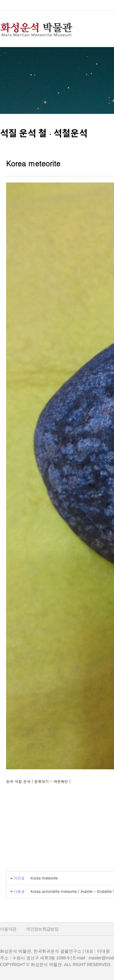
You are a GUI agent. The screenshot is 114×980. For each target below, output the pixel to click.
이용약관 (8, 929)
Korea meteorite (44, 878)
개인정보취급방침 (42, 929)
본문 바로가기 (0, 0)
